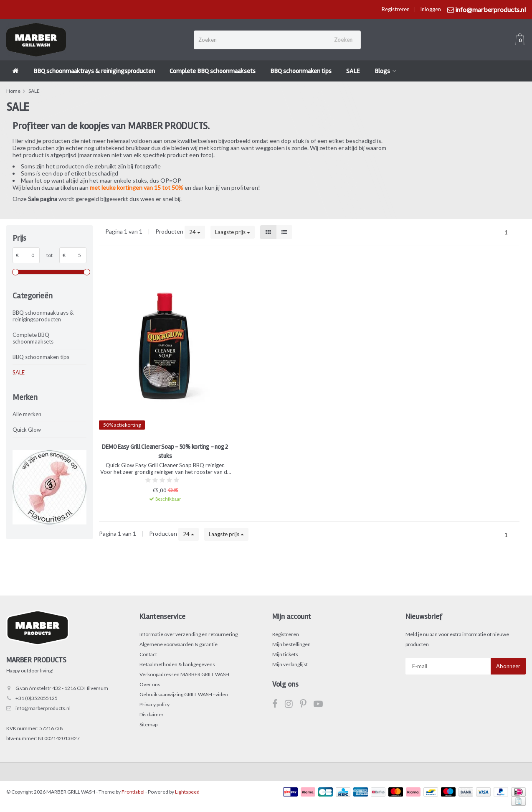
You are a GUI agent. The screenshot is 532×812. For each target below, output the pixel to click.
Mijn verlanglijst (290, 664)
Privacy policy (155, 704)
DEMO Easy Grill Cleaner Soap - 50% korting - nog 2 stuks (165, 451)
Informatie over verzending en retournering (189, 634)
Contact (148, 654)
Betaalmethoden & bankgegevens (177, 664)
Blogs (385, 71)
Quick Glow (27, 430)
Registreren (396, 9)
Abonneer (508, 666)
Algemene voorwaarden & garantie (179, 644)
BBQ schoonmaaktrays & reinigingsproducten (94, 71)
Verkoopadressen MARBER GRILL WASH (184, 674)
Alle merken (27, 414)
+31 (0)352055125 (37, 698)
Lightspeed (187, 792)
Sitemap (148, 724)
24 (195, 232)
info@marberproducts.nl (43, 708)
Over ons (150, 684)
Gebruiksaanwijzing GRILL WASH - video (184, 694)
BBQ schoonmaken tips (301, 71)
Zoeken (343, 40)
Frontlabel (133, 792)
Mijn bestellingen (291, 644)
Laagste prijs (233, 232)
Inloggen (431, 9)
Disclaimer (152, 714)
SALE (353, 71)
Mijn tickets (285, 654)
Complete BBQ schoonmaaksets (213, 71)
